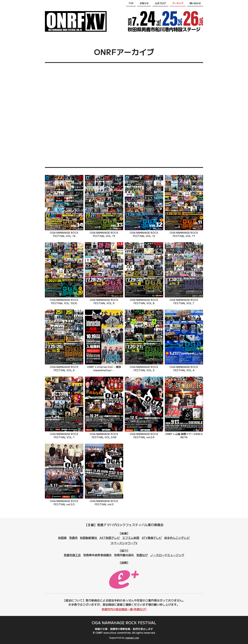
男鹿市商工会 (72, 555)
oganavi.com (132, 638)
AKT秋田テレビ (110, 538)
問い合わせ (195, 3)
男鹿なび (142, 555)
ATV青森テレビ (152, 538)
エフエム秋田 (131, 538)
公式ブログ (160, 3)
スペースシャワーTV (124, 543)
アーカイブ (178, 3)
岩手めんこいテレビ (177, 538)
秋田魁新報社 (89, 538)
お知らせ (144, 3)
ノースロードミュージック (167, 555)
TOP (131, 3)
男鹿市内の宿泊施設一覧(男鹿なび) (124, 609)
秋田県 (62, 538)
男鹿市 (73, 538)
